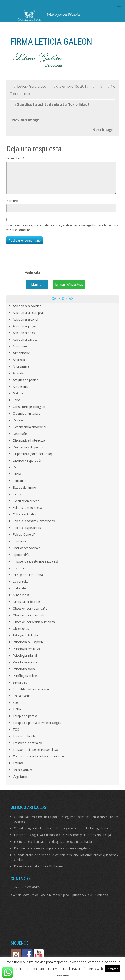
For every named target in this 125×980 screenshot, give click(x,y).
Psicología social (24, 674)
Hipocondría (21, 560)
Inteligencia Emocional (28, 580)
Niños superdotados (27, 607)
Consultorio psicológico (29, 412)
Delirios (18, 425)
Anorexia (19, 365)
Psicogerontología (25, 641)
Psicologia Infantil (25, 661)
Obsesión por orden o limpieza (34, 627)
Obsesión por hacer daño (30, 614)
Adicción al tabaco (25, 345)
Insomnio (19, 573)
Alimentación (22, 358)
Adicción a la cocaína (27, 311)
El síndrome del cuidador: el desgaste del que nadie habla (53, 847)
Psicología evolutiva (26, 654)
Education (20, 486)
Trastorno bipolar (25, 741)
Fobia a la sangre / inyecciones (34, 526)
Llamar (37, 290)
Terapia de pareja (25, 721)
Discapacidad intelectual (29, 446)
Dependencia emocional (29, 432)
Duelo (17, 479)
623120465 (32, 892)
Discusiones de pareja (28, 452)
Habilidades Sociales (27, 553)
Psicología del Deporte (28, 647)
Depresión (20, 439)
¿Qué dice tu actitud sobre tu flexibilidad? (52, 104)
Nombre (12, 206)
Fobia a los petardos (27, 533)
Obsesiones (21, 634)
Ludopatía (20, 593)
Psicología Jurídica (25, 667)
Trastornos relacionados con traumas (39, 762)
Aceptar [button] (113, 969)
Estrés (17, 499)
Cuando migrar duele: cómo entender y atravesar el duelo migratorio (61, 833)
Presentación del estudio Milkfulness (39, 871)
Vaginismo (20, 782)
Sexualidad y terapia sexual (31, 694)
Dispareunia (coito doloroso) (32, 459)
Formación (20, 546)
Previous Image (25, 120)
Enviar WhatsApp (69, 290)
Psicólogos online (25, 681)
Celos (17, 405)
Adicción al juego (24, 331)
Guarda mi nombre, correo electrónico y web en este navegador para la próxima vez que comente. (63, 233)
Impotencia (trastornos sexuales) (35, 567)
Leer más (62, 975)
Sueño (17, 708)
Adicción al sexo (24, 338)
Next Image (103, 130)
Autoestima (21, 392)
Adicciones (20, 351)
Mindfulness (21, 600)
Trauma (18, 768)
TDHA (17, 714)
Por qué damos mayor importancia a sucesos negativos (52, 853)
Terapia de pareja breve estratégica (37, 728)
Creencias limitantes (27, 419)
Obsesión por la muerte (29, 620)
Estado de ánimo (24, 493)
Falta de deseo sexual (28, 513)
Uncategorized (23, 775)
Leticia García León (33, 86)
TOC (16, 735)
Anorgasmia (21, 372)
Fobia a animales (24, 519)
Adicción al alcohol (25, 325)
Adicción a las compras (29, 318)
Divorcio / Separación (27, 466)
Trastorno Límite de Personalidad (36, 755)
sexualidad (20, 688)
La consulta (21, 587)
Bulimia (18, 398)
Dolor (17, 472)
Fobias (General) (24, 540)
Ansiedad (19, 378)
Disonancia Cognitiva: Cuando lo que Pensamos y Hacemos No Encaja (62, 840)
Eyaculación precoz (26, 506)
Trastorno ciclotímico (27, 748)
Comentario (14, 158)
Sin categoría (22, 701)
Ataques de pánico (26, 385)
